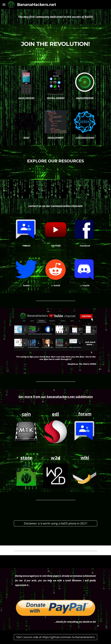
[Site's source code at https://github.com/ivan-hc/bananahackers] (55, 637)
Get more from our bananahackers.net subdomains (56, 397)
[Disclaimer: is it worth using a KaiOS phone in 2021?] (55, 523)
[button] (4, 5)
